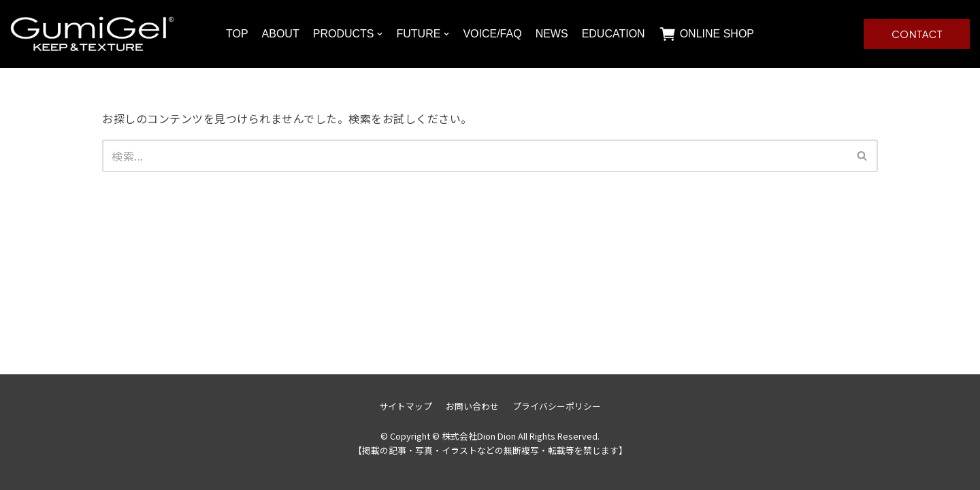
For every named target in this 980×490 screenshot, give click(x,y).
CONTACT (917, 34)
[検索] (475, 156)
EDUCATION (614, 34)
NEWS (552, 34)
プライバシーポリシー (557, 406)
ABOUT (281, 34)
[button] (862, 156)
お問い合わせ (472, 406)
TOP (237, 34)
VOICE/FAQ (492, 34)
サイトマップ (406, 406)
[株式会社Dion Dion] (93, 34)
